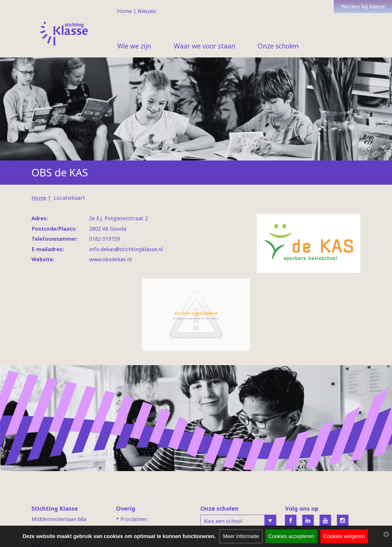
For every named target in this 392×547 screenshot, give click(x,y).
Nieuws (147, 11)
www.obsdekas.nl (110, 259)
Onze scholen (278, 46)
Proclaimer (134, 519)
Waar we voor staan (205, 46)
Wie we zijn (134, 46)
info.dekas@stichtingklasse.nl (126, 249)
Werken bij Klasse (363, 6)
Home (124, 11)
